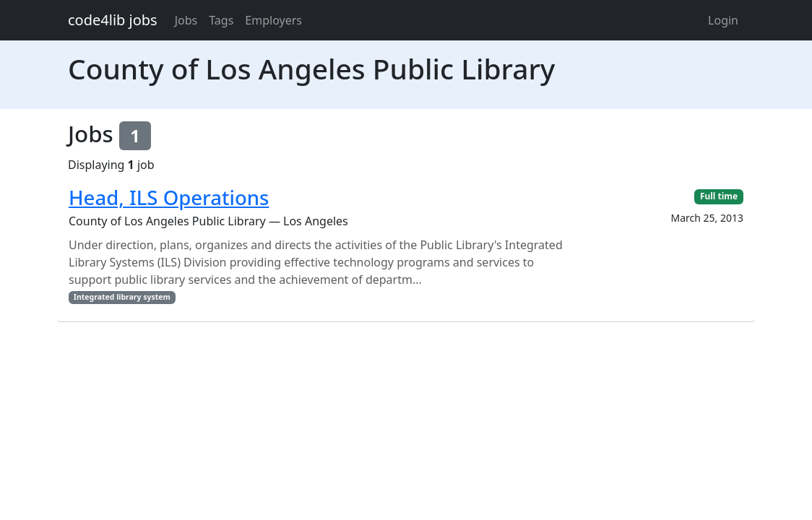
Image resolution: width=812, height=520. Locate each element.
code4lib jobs (113, 20)
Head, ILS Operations (169, 198)
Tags (221, 20)
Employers (273, 20)
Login (723, 20)
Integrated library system (122, 297)
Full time (719, 196)
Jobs (186, 20)
